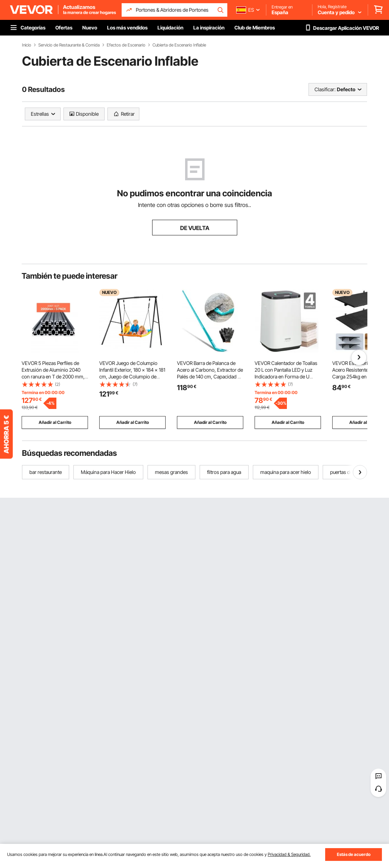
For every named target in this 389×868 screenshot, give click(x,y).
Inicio (27, 45)
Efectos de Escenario (126, 45)
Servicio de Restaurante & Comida (69, 45)
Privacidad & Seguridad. (289, 854)
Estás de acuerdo (354, 854)
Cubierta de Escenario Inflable (179, 45)
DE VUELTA (195, 228)
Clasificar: (325, 89)
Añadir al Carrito (55, 422)
